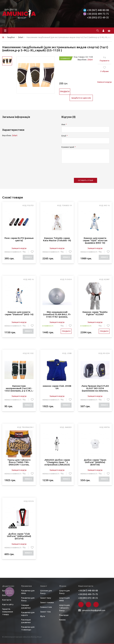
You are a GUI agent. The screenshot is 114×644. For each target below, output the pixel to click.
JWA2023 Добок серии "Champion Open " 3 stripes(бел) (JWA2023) (57, 462)
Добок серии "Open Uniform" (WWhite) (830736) (95, 462)
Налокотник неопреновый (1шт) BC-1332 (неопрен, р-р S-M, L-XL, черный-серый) (19, 388)
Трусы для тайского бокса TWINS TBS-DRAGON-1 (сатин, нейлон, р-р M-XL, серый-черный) (19, 462)
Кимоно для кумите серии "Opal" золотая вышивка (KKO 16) (95, 240)
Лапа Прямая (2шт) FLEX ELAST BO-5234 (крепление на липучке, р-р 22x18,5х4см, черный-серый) (95, 388)
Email (64, 136)
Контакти (7, 600)
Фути (43, 616)
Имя (63, 124)
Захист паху (46, 598)
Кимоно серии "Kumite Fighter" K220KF (95, 313)
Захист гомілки (47, 602)
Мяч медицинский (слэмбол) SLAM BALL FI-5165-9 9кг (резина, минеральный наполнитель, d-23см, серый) (57, 314)
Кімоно (62, 620)
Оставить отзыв (86, 180)
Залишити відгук (19, 248)
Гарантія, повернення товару (8, 612)
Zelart (90, 60)
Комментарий (68, 147)
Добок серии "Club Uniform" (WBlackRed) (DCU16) (19, 536)
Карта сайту (8, 604)
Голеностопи (46, 607)
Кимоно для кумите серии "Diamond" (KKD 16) (19, 313)
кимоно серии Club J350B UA (57, 387)
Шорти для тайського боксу (64, 608)
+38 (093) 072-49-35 (98, 18)
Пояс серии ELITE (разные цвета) (19, 239)
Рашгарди (64, 615)
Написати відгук (104, 82)
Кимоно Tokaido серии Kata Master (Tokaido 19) (57, 239)
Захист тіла (45, 612)
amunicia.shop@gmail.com (94, 610)
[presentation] (84, 169)
